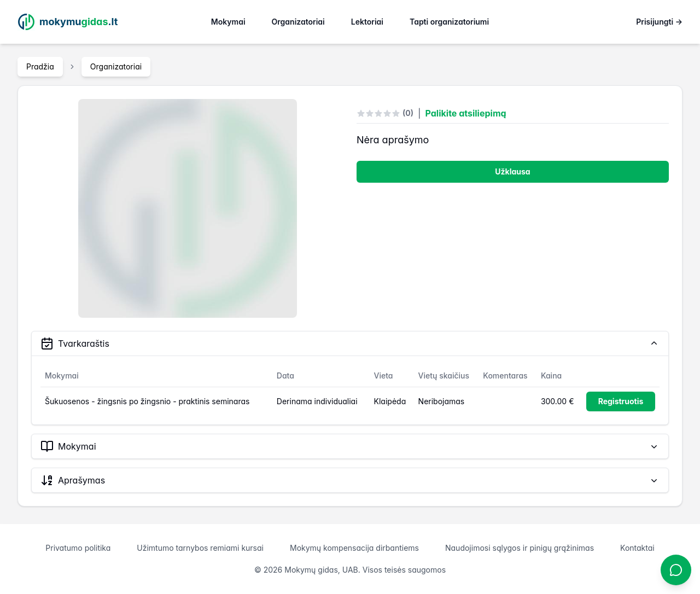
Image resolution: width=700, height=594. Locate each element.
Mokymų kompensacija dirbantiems (354, 548)
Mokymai (228, 22)
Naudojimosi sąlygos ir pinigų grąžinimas (520, 548)
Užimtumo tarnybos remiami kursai (200, 548)
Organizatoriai (298, 22)
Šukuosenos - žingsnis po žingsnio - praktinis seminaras (147, 401)
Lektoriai (367, 22)
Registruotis (621, 401)
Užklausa (512, 171)
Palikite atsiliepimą (466, 113)
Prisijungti (659, 22)
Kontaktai (637, 548)
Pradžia (40, 66)
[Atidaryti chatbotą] (676, 570)
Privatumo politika (78, 548)
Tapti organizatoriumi (449, 22)
